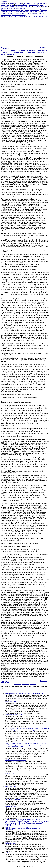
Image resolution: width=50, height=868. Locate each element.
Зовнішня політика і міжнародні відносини (15, 10)
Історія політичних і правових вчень (27, 12)
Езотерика (37, 7)
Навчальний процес (16, 7)
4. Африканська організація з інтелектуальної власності (24, 693)
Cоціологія (4, 3)
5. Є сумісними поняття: (13, 800)
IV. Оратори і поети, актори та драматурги (19, 853)
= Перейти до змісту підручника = (25, 684)
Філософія (28, 7)
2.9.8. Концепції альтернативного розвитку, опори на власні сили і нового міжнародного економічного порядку (27, 729)
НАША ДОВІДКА (10, 702)
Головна (4, 16)
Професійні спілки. (11, 806)
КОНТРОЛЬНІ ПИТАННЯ (13, 715)
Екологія (45, 7)
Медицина (10, 5)
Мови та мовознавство (17, 8)
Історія (3, 5)
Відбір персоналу (11, 843)
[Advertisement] (25, 32)
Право (41, 5)
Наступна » (43, 48)
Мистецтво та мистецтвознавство (35, 3)
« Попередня (5, 48)
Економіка (4, 8)
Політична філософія (30, 13)
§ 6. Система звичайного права (15, 760)
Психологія (4, 7)
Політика (18, 13)
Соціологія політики (19, 15)
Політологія (33, 5)
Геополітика (34, 10)
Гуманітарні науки (15, 3)
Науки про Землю (21, 5)
